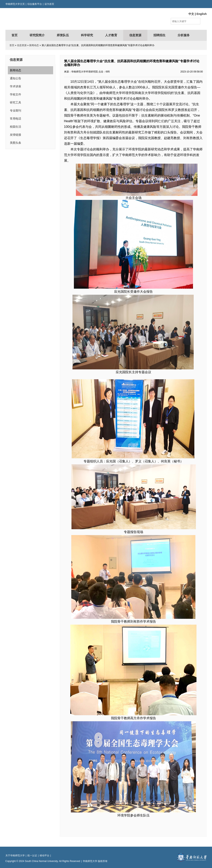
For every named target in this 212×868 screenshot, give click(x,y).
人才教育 (111, 35)
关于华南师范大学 (15, 856)
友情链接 (16, 135)
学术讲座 (16, 86)
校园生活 (16, 127)
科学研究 (87, 35)
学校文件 (16, 94)
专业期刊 (16, 111)
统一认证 (32, 856)
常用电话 (16, 119)
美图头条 (16, 143)
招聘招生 (159, 35)
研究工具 (16, 102)
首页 (14, 35)
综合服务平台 (35, 4)
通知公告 (16, 78)
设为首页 (49, 4)
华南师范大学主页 (15, 4)
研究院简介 (37, 35)
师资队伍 (63, 35)
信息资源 (135, 35)
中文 (191, 14)
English (202, 14)
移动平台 (44, 856)
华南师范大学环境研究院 (45, 19)
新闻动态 (34, 45)
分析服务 (184, 35)
